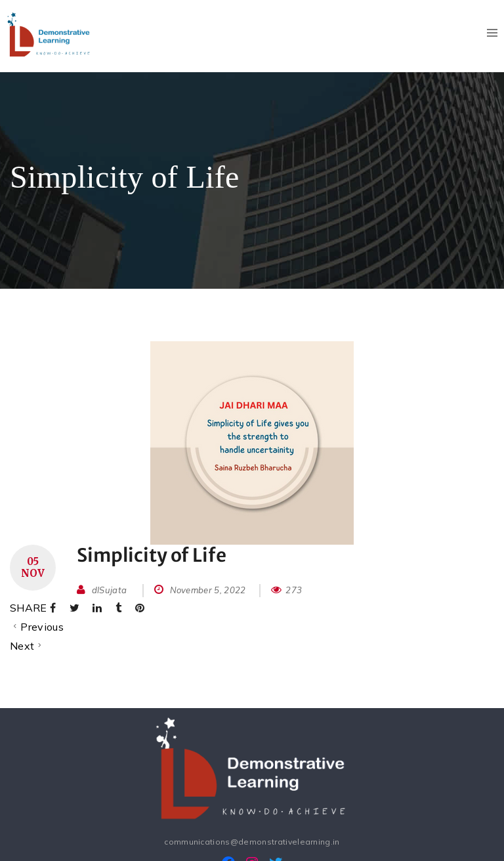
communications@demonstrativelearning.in (252, 842)
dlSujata (110, 590)
